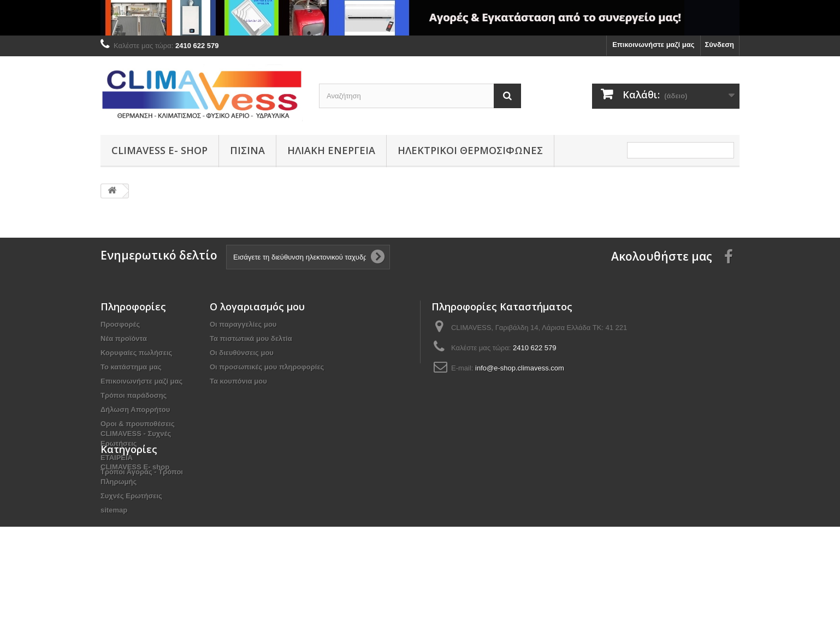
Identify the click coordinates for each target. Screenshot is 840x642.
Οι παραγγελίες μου (243, 324)
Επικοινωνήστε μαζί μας (653, 45)
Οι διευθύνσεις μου (242, 353)
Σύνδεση (720, 45)
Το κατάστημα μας (131, 367)
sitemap (114, 510)
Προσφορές (120, 324)
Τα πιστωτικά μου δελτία (251, 338)
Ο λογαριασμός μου (257, 307)
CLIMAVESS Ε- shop (159, 150)
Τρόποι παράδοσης (134, 395)
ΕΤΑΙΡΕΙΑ (117, 458)
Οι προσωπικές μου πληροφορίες (267, 367)
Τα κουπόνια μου (238, 381)
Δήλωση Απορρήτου (135, 410)
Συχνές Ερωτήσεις (131, 496)
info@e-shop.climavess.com (520, 368)
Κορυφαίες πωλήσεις (136, 353)
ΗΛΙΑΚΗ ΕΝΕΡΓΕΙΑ (331, 150)
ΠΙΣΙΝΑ (247, 150)
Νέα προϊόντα (124, 338)
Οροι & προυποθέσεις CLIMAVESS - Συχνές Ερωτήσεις (138, 434)
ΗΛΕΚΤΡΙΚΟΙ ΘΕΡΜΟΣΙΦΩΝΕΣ (470, 150)
